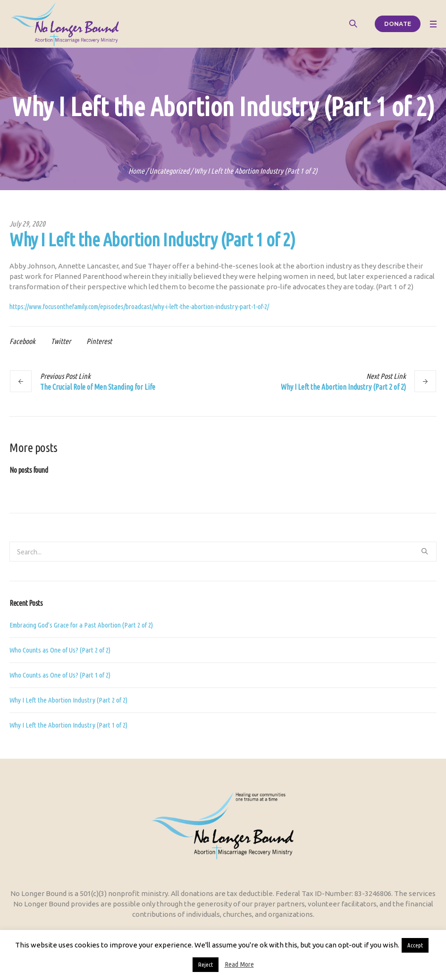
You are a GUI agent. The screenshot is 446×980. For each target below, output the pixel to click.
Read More (239, 964)
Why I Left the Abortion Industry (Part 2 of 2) (343, 387)
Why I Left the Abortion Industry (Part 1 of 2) (68, 725)
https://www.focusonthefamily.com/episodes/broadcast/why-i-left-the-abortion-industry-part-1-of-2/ (139, 306)
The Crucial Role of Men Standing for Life (98, 387)
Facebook (22, 341)
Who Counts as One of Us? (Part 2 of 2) (60, 650)
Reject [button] (206, 964)
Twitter (61, 341)
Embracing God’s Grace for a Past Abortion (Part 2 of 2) (81, 625)
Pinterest (99, 341)
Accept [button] (415, 945)
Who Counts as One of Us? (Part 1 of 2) (60, 675)
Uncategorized (169, 171)
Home (136, 171)
